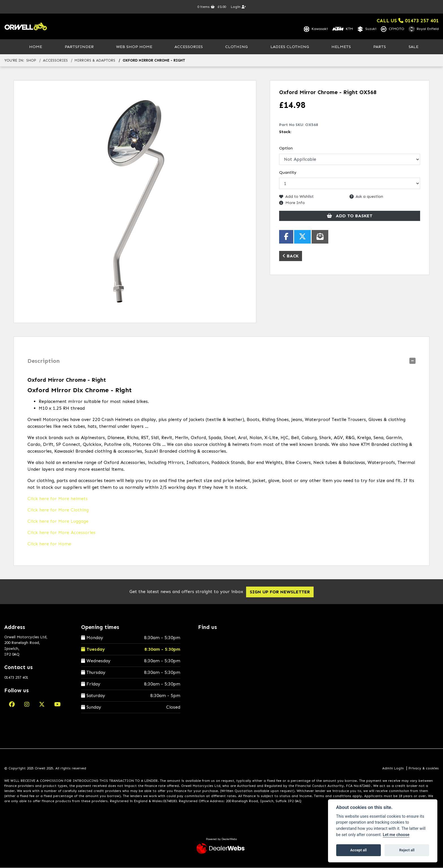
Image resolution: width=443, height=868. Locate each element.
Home (36, 47)
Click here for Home (49, 544)
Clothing (236, 47)
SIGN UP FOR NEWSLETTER (283, 592)
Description (44, 361)
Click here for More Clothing (58, 510)
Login (238, 7)
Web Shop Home (134, 47)
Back (291, 256)
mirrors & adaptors (95, 61)
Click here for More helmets (57, 499)
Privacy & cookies (424, 769)
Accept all (359, 850)
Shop (31, 61)
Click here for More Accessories (61, 533)
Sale (413, 47)
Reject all (407, 850)
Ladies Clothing (290, 47)
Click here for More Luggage (58, 521)
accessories (55, 61)
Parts (380, 47)
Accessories (189, 47)
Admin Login (393, 769)
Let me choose (396, 835)
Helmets (341, 47)
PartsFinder (79, 47)
